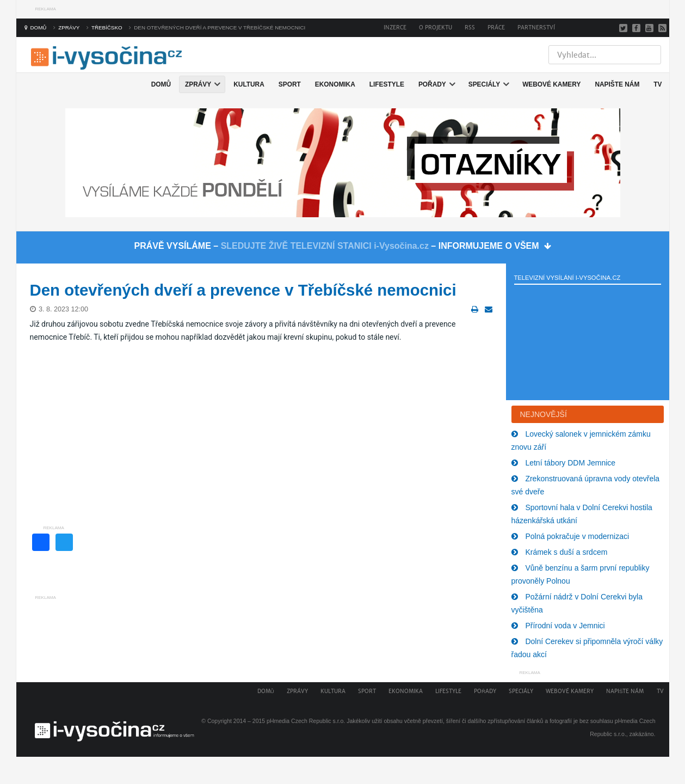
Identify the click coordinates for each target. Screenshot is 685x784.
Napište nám (625, 691)
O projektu (436, 27)
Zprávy (297, 691)
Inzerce (395, 27)
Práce (496, 27)
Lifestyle (448, 691)
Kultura (333, 691)
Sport (367, 691)
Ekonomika (406, 691)
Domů (266, 691)
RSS (470, 27)
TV (660, 691)
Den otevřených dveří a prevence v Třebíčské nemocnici (243, 290)
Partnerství (536, 27)
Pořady (485, 691)
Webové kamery (570, 691)
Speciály (521, 691)
